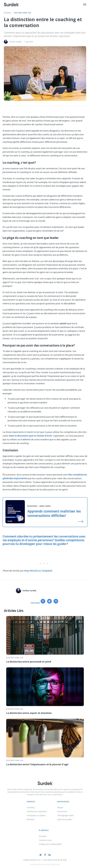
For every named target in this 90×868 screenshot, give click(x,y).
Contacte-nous (45, 840)
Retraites (31, 819)
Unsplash (47, 571)
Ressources (62, 811)
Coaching (31, 807)
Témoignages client (65, 815)
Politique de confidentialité (50, 844)
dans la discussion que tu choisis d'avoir (30, 436)
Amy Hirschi (31, 571)
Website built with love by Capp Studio (45, 864)
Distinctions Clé (23, 13)
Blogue (7, 13)
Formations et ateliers (36, 815)
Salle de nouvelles (65, 819)
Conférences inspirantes (37, 811)
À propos (43, 836)
